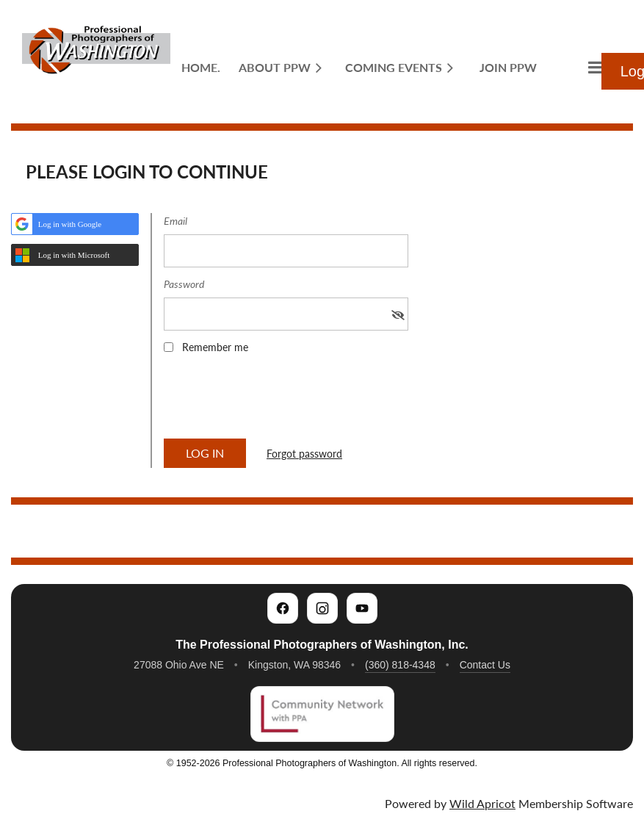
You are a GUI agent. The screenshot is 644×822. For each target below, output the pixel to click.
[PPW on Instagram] (322, 608)
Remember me (215, 347)
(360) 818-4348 (400, 665)
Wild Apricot (482, 803)
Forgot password (304, 454)
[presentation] (275, 401)
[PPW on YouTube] (362, 608)
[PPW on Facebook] (283, 608)
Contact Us (485, 665)
